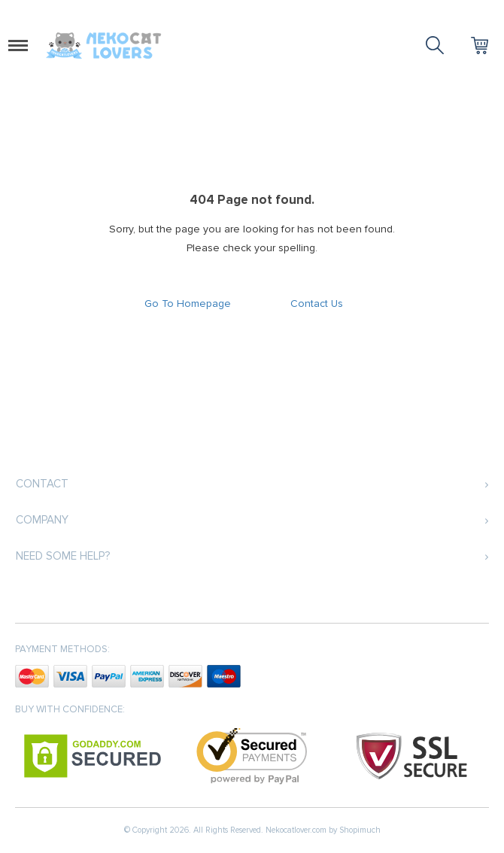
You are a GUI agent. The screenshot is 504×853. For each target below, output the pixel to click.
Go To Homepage (188, 304)
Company (42, 520)
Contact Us (317, 304)
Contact (42, 484)
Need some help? (63, 556)
